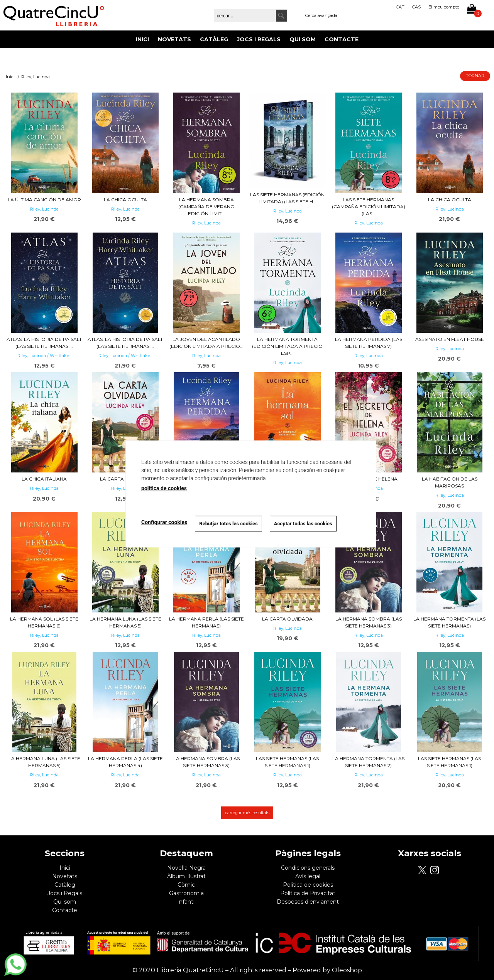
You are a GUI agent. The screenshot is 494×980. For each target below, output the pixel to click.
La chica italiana (44, 479)
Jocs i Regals (259, 39)
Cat (400, 7)
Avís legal (308, 876)
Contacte (342, 39)
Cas (416, 7)
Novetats (174, 39)
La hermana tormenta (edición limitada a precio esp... (287, 346)
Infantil (186, 902)
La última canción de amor (44, 200)
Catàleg (214, 39)
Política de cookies (308, 885)
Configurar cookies (164, 523)
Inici (142, 39)
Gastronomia (186, 893)
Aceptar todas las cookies (303, 524)
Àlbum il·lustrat (186, 876)
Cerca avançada (321, 15)
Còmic (186, 885)
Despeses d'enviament (308, 902)
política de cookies (164, 488)
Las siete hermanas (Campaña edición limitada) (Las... (369, 207)
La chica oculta (125, 200)
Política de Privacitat (308, 893)
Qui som (303, 39)
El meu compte (444, 7)
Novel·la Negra (186, 868)
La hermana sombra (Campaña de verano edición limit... (206, 207)
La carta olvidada (287, 619)
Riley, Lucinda (44, 209)
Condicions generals (308, 868)
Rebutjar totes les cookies (228, 524)
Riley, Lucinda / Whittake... (44, 356)
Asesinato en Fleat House (450, 339)
